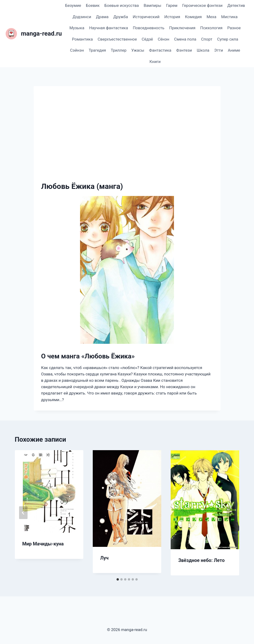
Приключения (182, 28)
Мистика (229, 17)
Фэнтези (184, 50)
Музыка (77, 28)
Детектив (236, 5)
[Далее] (231, 513)
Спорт (207, 39)
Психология (211, 28)
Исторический (146, 17)
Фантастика (160, 50)
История (172, 17)
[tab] (118, 579)
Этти (219, 50)
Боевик (93, 5)
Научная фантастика (109, 28)
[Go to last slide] (23, 513)
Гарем (172, 5)
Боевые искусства (122, 5)
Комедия (193, 17)
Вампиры (152, 5)
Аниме (234, 50)
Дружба (121, 17)
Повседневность (149, 28)
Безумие (73, 5)
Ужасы (138, 50)
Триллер (119, 50)
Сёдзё (147, 39)
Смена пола (185, 39)
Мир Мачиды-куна (43, 544)
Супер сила (228, 39)
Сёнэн (163, 39)
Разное (234, 28)
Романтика (82, 39)
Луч (104, 558)
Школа (203, 50)
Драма (102, 17)
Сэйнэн (77, 50)
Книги (155, 62)
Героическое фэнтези (202, 5)
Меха (211, 17)
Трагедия (97, 50)
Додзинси (82, 17)
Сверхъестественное (117, 39)
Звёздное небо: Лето (201, 560)
